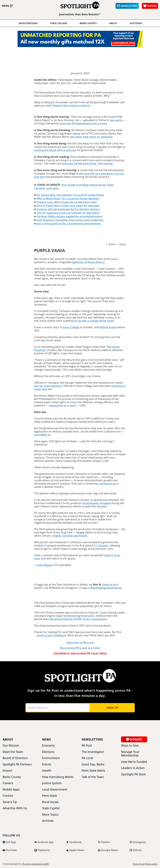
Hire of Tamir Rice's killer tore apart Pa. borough (68, 206)
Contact (8, 796)
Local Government (55, 789)
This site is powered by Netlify (35, 864)
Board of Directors (15, 758)
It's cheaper (101, 545)
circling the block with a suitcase (55, 150)
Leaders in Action (133, 768)
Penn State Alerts (94, 771)
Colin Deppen (45, 565)
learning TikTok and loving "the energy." (88, 163)
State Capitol (51, 808)
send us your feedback (51, 635)
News (47, 739)
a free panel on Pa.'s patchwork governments (71, 224)
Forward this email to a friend (71, 106)
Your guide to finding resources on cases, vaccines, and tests (74, 187)
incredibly (41, 435)
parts (119, 120)
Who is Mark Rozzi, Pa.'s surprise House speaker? (68, 198)
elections (136, 23)
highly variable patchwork (70, 536)
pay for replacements (48, 386)
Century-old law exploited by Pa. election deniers (68, 209)
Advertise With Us (15, 808)
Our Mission (11, 745)
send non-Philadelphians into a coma (83, 123)
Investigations (28, 23)
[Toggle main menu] (7, 6)
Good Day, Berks (93, 764)
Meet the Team (13, 752)
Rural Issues (50, 802)
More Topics (50, 815)
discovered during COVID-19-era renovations (78, 619)
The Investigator (93, 752)
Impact (7, 771)
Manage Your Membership (130, 754)
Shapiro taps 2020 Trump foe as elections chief (67, 202)
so (49, 435)
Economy (49, 745)
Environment (51, 758)
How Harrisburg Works (58, 777)
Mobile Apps (11, 789)
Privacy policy (151, 864)
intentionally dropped (96, 503)
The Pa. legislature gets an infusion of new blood (68, 213)
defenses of (88, 262)
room (110, 321)
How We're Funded (134, 762)
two (112, 120)
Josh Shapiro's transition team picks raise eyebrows (70, 220)
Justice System (52, 783)
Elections (48, 752)
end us (108, 585)
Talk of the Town (93, 777)
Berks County (88, 23)
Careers (8, 783)
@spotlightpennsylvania (106, 588)
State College (59, 23)
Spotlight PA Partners (17, 764)
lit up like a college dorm (90, 321)
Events (47, 764)
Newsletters (92, 739)
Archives (48, 821)
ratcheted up (107, 484)
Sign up (112, 708)
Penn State (50, 796)
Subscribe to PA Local (80, 643)
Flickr (122, 244)
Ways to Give (130, 745)
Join (39, 224)
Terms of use (139, 864)
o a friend (80, 648)
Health (47, 771)
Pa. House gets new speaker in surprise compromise (70, 195)
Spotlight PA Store (133, 774)
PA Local (87, 758)
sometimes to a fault (62, 405)
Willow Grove (108, 327)
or (124, 147)
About (113, 23)
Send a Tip (10, 802)
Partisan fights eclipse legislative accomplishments (70, 216)
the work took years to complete (91, 137)
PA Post (87, 745)
